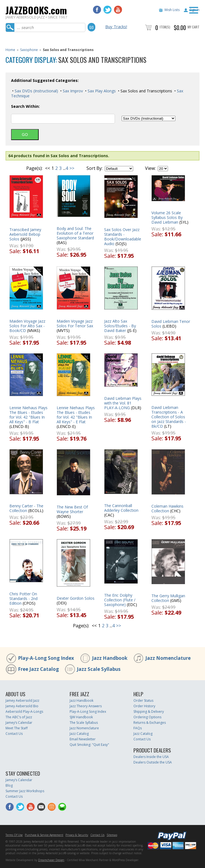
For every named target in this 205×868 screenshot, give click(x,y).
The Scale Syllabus (84, 723)
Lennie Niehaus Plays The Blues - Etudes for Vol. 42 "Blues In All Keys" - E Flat (76, 415)
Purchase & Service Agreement (44, 835)
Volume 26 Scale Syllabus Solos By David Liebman (167, 217)
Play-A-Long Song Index (46, 658)
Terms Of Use (14, 835)
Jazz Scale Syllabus (99, 669)
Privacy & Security (77, 835)
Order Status (143, 700)
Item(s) (165, 27)
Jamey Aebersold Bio (22, 706)
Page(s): (34, 168)
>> (72, 168)
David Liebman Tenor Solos (171, 324)
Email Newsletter (83, 739)
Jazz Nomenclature (168, 658)
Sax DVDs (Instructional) (36, 91)
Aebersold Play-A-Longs (24, 712)
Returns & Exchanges (150, 723)
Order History (144, 706)
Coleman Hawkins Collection (167, 508)
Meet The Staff (17, 728)
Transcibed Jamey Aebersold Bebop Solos (25, 234)
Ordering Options (147, 717)
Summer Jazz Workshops (25, 791)
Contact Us (14, 734)
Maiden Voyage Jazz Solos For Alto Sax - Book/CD (27, 326)
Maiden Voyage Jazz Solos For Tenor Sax (75, 323)
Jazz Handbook (110, 658)
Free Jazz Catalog (38, 669)
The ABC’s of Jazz (19, 717)
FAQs (138, 728)
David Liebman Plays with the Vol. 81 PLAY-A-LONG (123, 403)
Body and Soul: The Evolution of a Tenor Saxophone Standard (75, 233)
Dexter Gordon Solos (76, 598)
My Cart (194, 27)
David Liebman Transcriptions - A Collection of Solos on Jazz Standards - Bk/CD (169, 417)
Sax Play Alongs (101, 91)
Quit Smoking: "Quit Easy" (89, 745)
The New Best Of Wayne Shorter (72, 509)
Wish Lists (172, 10)
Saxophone (29, 50)
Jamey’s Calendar (19, 723)
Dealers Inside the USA (151, 757)
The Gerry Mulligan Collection (168, 598)
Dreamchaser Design (51, 860)
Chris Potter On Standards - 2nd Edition (23, 598)
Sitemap (112, 835)
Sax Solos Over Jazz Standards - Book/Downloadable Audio (123, 237)
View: (150, 168)
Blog (9, 785)
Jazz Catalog (79, 734)
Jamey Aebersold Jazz (22, 700)
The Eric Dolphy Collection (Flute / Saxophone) (120, 600)
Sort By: (94, 168)
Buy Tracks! (116, 26)
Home (10, 50)
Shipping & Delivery (149, 712)
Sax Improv (72, 91)
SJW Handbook (81, 717)
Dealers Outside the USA (153, 762)
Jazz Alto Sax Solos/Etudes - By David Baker (120, 326)
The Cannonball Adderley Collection (121, 508)
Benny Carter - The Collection (26, 508)
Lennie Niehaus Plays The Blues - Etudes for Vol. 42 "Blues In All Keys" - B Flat (28, 415)
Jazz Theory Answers (86, 706)
